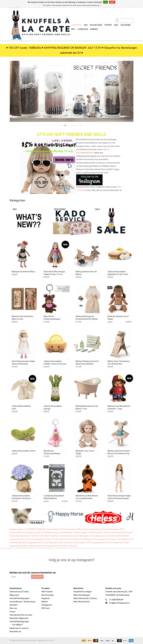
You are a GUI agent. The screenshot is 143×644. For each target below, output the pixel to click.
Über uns (13, 608)
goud (92, 539)
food (68, 539)
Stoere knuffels (53, 536)
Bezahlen (14, 605)
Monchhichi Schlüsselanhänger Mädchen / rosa (52, 318)
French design (55, 529)
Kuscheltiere (96, 25)
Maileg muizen (55, 533)
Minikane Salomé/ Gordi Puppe (118, 318)
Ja (106, 2)
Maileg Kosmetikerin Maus (23, 272)
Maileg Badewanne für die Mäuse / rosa (87, 407)
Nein (112, 2)
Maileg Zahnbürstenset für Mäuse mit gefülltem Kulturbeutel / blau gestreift (87, 363)
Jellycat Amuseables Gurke (24, 451)
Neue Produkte (48, 595)
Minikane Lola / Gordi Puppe (85, 452)
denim (26, 539)
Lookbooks (83, 29)
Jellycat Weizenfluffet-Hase (21, 407)
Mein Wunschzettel (82, 602)
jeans (116, 539)
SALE (116, 25)
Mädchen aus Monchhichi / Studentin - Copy (119, 407)
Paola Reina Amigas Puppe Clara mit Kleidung (23, 363)
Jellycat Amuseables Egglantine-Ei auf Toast (118, 273)
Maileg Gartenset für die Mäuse (86, 273)
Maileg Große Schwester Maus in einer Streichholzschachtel (22, 318)
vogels (72, 546)
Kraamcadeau (18, 533)
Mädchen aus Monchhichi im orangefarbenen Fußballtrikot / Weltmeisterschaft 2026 (87, 497)
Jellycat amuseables (93, 529)
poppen (85, 543)
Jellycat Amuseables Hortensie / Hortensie (21, 497)
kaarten (127, 539)
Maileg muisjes (36, 533)
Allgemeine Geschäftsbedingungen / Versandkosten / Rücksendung (22, 598)
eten (59, 539)
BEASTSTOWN (37, 529)
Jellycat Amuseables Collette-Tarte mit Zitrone (55, 363)
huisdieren (104, 539)
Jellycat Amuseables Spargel (53, 407)
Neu (86, 25)
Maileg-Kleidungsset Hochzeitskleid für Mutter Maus (87, 318)
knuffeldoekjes (18, 543)
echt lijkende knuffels (43, 539)
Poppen (108, 25)
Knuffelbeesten (114, 529)
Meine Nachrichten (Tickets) (85, 598)
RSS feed (45, 608)
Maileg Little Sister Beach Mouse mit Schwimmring (119, 452)
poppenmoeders (37, 546)
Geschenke (126, 25)
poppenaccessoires (102, 543)
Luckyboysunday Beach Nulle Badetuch (54, 497)
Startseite (77, 25)
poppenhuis (121, 543)
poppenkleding (18, 546)
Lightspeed (50, 640)
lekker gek (55, 543)
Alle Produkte (47, 592)
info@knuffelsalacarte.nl (119, 603)
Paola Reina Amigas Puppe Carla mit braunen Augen (119, 497)
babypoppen (86, 536)
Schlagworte (47, 605)
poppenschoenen (57, 546)
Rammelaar (27, 536)
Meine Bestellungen (82, 595)
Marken (94, 29)
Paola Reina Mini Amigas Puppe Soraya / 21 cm (54, 273)
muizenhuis (70, 543)
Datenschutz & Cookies (19, 592)
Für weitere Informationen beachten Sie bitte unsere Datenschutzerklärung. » (72, 5)
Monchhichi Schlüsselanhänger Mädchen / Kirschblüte (53, 452)
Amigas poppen (19, 529)
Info (73, 29)
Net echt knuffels (117, 533)
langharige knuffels (38, 543)
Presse (13, 612)
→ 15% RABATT (16, 625)
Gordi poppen (73, 529)
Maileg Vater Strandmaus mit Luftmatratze (119, 363)
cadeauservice (102, 536)
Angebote (46, 598)
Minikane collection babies (78, 533)
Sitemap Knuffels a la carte (21, 615)
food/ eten (80, 539)
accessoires (70, 536)
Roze (39, 536)
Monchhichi (99, 533)
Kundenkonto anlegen (83, 592)
